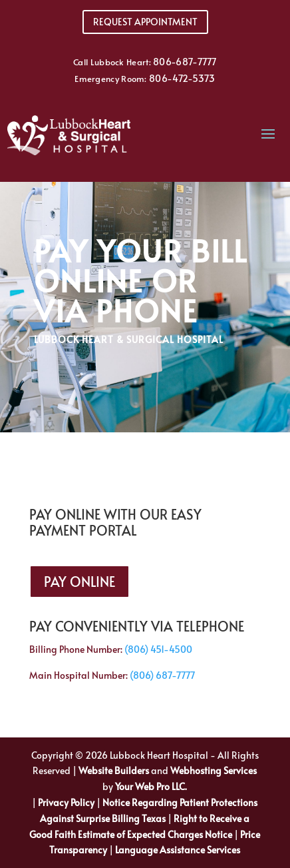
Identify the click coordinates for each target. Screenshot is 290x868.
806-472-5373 (182, 78)
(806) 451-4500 (158, 649)
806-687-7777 (185, 62)
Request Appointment (145, 22)
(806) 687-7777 (162, 675)
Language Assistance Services (178, 850)
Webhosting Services (214, 770)
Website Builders (114, 770)
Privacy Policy (66, 802)
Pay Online (79, 582)
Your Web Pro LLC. (151, 786)
